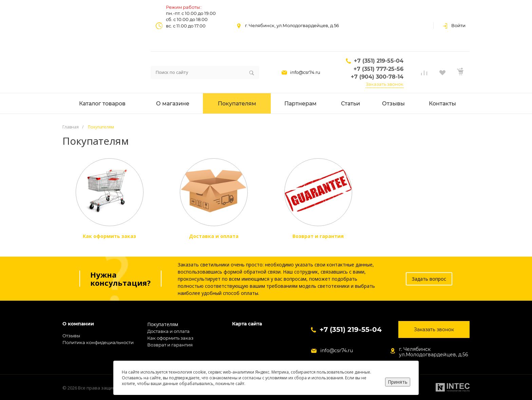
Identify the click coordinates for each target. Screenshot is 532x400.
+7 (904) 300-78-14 (377, 77)
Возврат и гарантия (170, 345)
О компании (78, 324)
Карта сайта (247, 324)
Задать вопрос (429, 279)
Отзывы (71, 336)
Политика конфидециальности (98, 342)
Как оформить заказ (170, 338)
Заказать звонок (385, 84)
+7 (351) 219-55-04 (379, 61)
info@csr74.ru (305, 72)
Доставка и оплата (168, 331)
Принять (398, 382)
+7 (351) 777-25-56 (378, 69)
